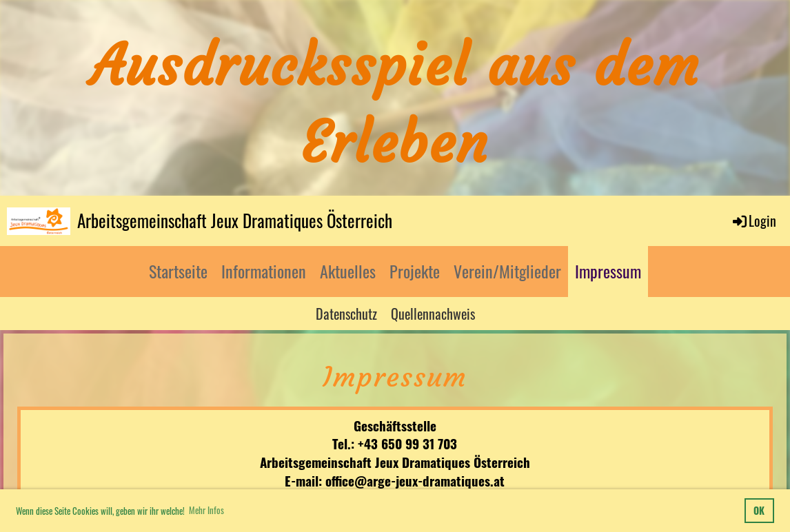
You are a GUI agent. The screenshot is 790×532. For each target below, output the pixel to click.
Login (753, 221)
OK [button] (759, 510)
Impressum (608, 271)
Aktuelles (348, 271)
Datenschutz (346, 314)
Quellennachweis (433, 314)
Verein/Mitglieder (507, 271)
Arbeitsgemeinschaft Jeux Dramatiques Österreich (235, 220)
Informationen (264, 271)
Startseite (178, 271)
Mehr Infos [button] (206, 510)
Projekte (415, 271)
